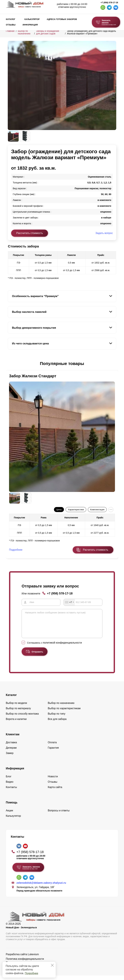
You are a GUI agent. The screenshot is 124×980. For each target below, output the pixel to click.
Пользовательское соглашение (24, 967)
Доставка (11, 747)
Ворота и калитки (16, 724)
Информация (30, 25)
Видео (10, 786)
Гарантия (53, 752)
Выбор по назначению (24, 32)
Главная (10, 31)
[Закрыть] (52, 965)
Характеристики (76, 510)
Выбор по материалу (18, 713)
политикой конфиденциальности (62, 647)
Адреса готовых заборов (62, 19)
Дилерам (11, 752)
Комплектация (97, 510)
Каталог (11, 19)
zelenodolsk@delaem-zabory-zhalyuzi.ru (41, 887)
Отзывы (11, 25)
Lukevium (33, 959)
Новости (53, 781)
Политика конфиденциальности (25, 963)
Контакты (11, 792)
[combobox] (69, 602)
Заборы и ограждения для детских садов (47, 32)
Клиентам (13, 739)
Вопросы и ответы (59, 815)
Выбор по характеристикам (64, 713)
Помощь (12, 807)
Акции (9, 815)
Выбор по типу (57, 718)
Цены (59, 510)
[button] (10, 364)
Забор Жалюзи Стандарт (33, 376)
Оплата (52, 747)
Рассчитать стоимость (30, 233)
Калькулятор (32, 19)
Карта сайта (55, 792)
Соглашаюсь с (54, 647)
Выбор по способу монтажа (22, 718)
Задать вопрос (104, 233)
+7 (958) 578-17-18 (109, 3)
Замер (10, 758)
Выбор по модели (16, 708)
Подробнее (31, 973)
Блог (9, 781)
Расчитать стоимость (96, 550)
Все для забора (57, 724)
